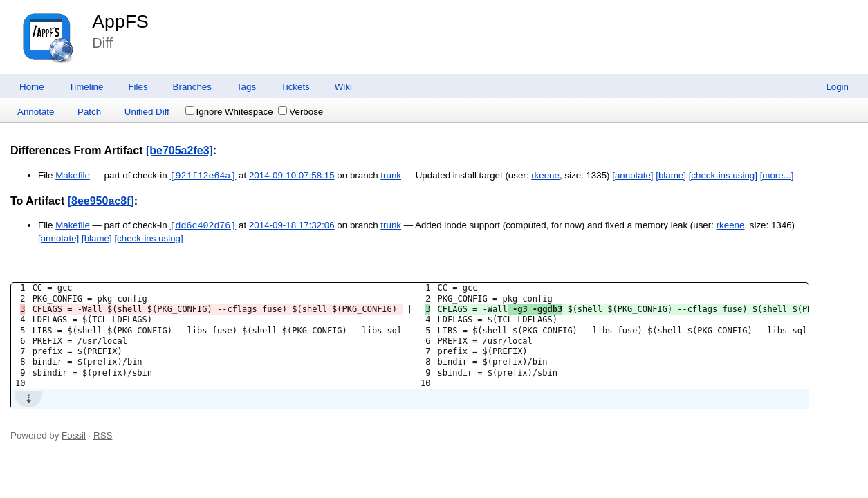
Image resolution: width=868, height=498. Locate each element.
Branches (192, 87)
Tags (246, 87)
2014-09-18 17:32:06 (292, 226)
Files (138, 87)
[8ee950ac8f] (101, 201)
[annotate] (632, 176)
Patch (89, 112)
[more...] (777, 176)
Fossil (74, 435)
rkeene (545, 176)
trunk (391, 176)
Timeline (86, 87)
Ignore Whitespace (229, 112)
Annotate (36, 112)
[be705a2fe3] (179, 150)
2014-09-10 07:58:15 (292, 176)
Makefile (73, 176)
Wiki (343, 87)
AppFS (120, 21)
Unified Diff (147, 112)
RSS (103, 435)
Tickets (295, 87)
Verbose (301, 112)
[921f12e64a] (203, 176)
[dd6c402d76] (203, 225)
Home (32, 87)
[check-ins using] (723, 176)
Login (837, 87)
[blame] (671, 176)
